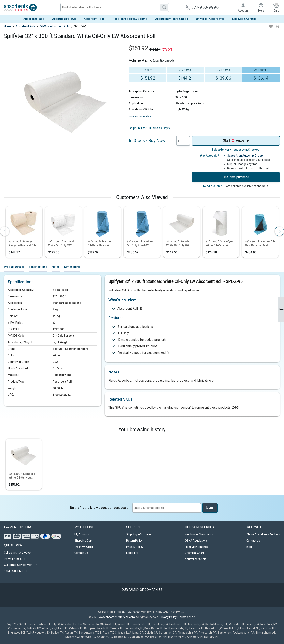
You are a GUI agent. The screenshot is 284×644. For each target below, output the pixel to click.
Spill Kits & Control (244, 19)
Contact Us (81, 553)
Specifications (38, 267)
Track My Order (84, 547)
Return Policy (134, 541)
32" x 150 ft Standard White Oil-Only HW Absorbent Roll (179, 244)
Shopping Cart (83, 541)
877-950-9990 (131, 612)
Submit (210, 508)
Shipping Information (139, 534)
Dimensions (72, 267)
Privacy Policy (135, 547)
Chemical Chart (194, 553)
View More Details (139, 117)
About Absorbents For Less (263, 534)
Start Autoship (236, 141)
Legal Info (132, 553)
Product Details (14, 267)
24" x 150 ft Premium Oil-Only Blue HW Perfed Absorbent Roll (102, 244)
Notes (56, 267)
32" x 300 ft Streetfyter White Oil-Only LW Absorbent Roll (220, 244)
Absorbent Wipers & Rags (172, 19)
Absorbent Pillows (64, 19)
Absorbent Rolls (94, 19)
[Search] (164, 7)
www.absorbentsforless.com (117, 617)
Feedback (281, 309)
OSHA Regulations (196, 541)
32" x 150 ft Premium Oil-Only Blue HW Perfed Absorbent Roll (141, 244)
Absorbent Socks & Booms (130, 19)
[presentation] (5, 231)
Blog (249, 547)
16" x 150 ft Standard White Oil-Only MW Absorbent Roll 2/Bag (62, 244)
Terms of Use (187, 617)
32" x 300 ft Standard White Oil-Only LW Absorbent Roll (22, 476)
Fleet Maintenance (196, 547)
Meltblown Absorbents (199, 534)
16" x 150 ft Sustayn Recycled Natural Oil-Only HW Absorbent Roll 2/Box (24, 244)
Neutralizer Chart (195, 559)
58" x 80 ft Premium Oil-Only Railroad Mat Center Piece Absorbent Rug (260, 244)
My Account (82, 534)
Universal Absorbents (210, 19)
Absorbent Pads (34, 19)
